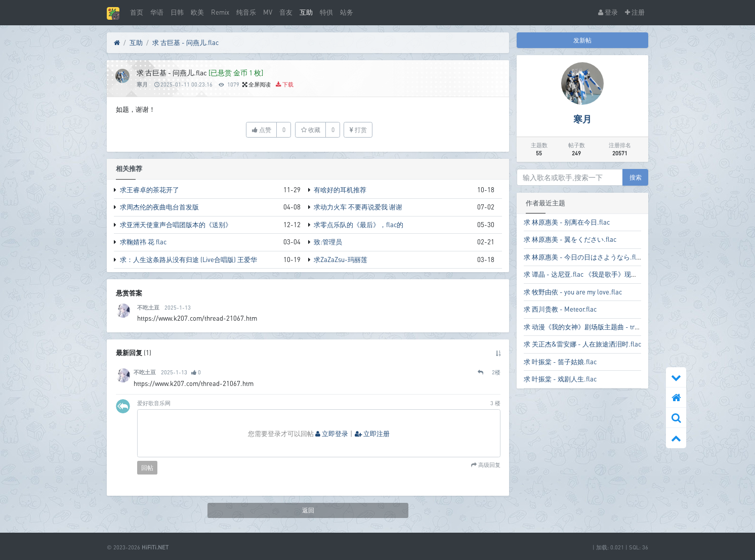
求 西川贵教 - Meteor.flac (560, 309)
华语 (157, 12)
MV (268, 12)
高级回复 (489, 465)
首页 (137, 12)
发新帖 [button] (582, 40)
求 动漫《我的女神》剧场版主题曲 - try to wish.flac (598, 327)
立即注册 (372, 434)
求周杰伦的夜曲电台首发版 (159, 207)
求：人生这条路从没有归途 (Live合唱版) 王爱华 (188, 260)
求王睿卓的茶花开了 (150, 190)
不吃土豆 (148, 307)
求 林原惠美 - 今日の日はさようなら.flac (583, 257)
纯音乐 (246, 12)
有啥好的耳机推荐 (340, 190)
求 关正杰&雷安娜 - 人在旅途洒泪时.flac (582, 344)
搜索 (636, 177)
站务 (347, 12)
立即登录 (332, 434)
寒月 (142, 84)
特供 (326, 12)
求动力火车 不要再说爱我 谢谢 (358, 207)
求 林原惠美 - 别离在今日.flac (567, 222)
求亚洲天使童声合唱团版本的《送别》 (176, 225)
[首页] (117, 43)
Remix (220, 12)
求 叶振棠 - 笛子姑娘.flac (560, 362)
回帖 (147, 468)
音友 (286, 12)
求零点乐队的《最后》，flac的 (359, 225)
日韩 (177, 12)
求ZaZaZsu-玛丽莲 (341, 260)
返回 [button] (308, 510)
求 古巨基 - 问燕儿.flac (185, 42)
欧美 (197, 12)
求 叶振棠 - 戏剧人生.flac (560, 379)
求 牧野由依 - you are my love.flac (573, 292)
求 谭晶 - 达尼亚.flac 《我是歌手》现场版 (584, 274)
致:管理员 (328, 242)
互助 (306, 12)
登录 (608, 12)
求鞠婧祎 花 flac (143, 242)
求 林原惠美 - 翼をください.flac (570, 239)
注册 (635, 12)
